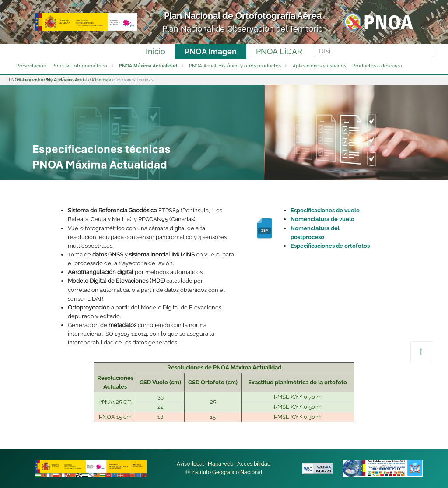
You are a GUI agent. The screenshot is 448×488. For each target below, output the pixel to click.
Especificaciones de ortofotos (330, 246)
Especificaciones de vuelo (325, 210)
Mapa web (220, 464)
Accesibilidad (254, 464)
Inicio (156, 51)
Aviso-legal (190, 464)
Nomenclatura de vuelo (322, 219)
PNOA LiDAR (279, 51)
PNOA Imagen (211, 51)
